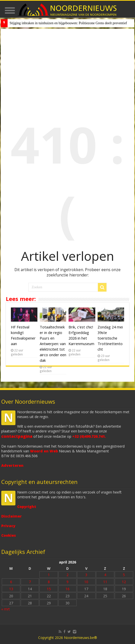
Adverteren (12, 465)
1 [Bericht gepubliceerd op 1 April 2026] (49, 575)
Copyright (27, 507)
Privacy (8, 526)
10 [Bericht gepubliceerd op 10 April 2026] (86, 582)
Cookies (9, 535)
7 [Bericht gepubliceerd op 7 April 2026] (30, 582)
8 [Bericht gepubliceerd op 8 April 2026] (49, 582)
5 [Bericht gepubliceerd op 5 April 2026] (124, 575)
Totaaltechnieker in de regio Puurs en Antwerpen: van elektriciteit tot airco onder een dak (53, 344)
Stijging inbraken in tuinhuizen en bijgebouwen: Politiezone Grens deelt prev (64, 23)
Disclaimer (12, 516)
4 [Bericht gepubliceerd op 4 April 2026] (105, 575)
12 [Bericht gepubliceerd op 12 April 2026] (124, 582)
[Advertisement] (68, 67)
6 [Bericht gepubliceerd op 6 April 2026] (11, 582)
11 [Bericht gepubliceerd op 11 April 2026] (105, 582)
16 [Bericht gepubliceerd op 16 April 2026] (67, 589)
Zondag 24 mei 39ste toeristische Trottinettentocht (110, 338)
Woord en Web (44, 451)
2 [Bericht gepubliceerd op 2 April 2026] (67, 575)
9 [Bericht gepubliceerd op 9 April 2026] (67, 582)
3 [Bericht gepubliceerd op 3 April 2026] (86, 575)
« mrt (6, 609)
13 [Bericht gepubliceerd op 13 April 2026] (11, 589)
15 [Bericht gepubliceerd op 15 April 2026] (49, 589)
